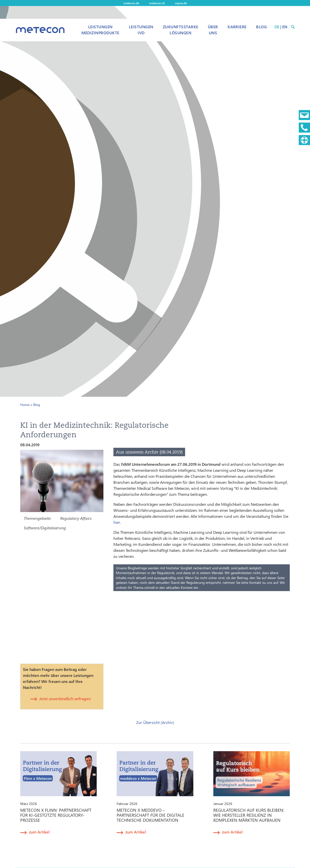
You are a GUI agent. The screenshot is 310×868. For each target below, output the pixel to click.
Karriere (237, 27)
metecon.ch (157, 3)
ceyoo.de (181, 3)
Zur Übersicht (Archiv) (155, 722)
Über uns (213, 30)
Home (25, 405)
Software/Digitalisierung (45, 528)
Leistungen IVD (141, 30)
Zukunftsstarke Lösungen (181, 30)
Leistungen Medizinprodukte (100, 30)
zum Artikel (39, 832)
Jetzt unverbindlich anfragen (65, 699)
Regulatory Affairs (76, 518)
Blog (261, 27)
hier (117, 522)
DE (277, 27)
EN (285, 27)
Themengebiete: (37, 518)
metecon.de (131, 3)
